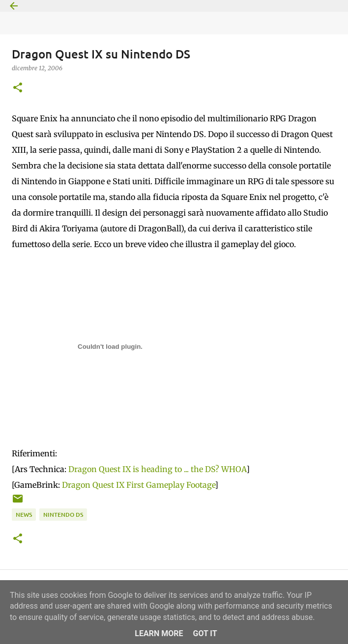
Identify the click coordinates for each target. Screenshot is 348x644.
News (24, 515)
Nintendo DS (63, 515)
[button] (18, 88)
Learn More (159, 633)
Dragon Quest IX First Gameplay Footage (138, 485)
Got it (205, 633)
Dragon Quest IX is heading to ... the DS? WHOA (157, 469)
